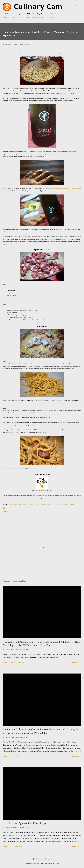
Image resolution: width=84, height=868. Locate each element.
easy (11, 504)
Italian (37, 504)
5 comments (15, 756)
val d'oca (60, 504)
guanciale (18, 504)
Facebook (43, 491)
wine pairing (70, 504)
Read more (77, 662)
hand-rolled (28, 504)
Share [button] (5, 511)
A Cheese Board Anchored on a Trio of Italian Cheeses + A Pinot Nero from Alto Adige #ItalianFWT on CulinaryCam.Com (41, 643)
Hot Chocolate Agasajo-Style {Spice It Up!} (25, 823)
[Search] (75, 4)
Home (5, 17)
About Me (16, 17)
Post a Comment (17, 662)
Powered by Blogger (42, 859)
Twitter (50, 491)
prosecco (51, 504)
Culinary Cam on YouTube (35, 17)
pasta (43, 504)
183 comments (16, 846)
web (37, 491)
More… (52, 17)
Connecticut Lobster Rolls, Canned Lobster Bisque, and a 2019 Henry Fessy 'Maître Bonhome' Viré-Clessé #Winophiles (42, 731)
